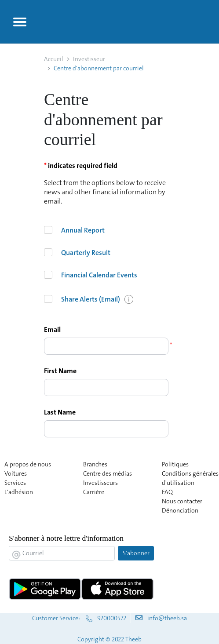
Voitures (16, 473)
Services (15, 483)
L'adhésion (19, 492)
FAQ (167, 492)
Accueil (54, 59)
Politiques (175, 464)
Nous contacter (182, 501)
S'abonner (136, 553)
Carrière (94, 492)
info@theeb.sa (167, 618)
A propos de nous (28, 464)
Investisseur (89, 59)
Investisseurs (100, 483)
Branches (95, 464)
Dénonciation (180, 510)
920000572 (112, 618)
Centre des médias (108, 473)
